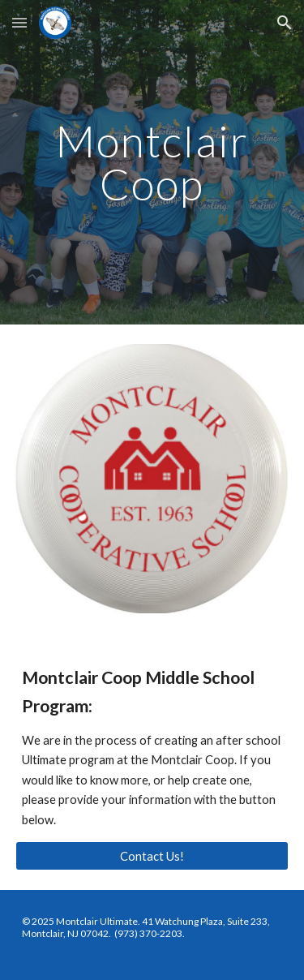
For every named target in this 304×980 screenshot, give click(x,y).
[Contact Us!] (152, 856)
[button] (19, 22)
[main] (152, 163)
